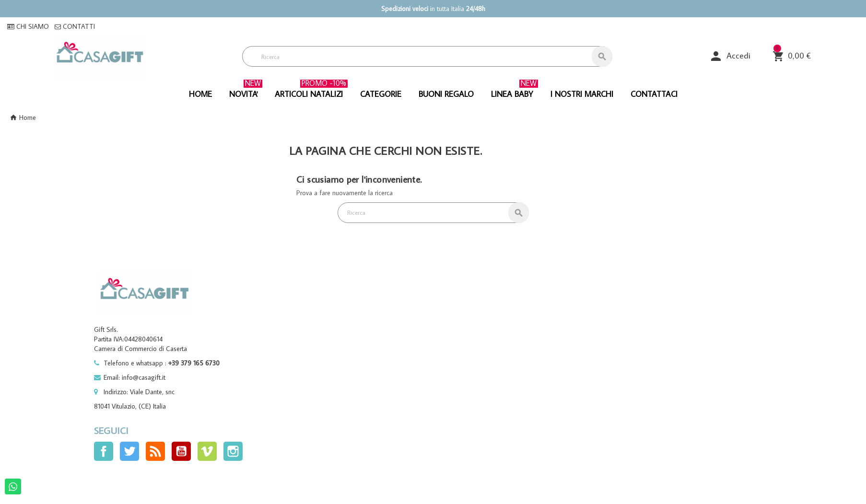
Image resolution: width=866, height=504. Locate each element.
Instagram (233, 451)
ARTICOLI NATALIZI (311, 91)
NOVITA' (246, 91)
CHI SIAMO (28, 26)
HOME (200, 94)
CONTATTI (75, 26)
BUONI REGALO (446, 94)
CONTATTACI (654, 94)
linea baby (515, 91)
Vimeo (207, 451)
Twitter (129, 451)
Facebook (104, 451)
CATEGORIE (381, 94)
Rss (155, 451)
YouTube (181, 451)
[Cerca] (427, 56)
